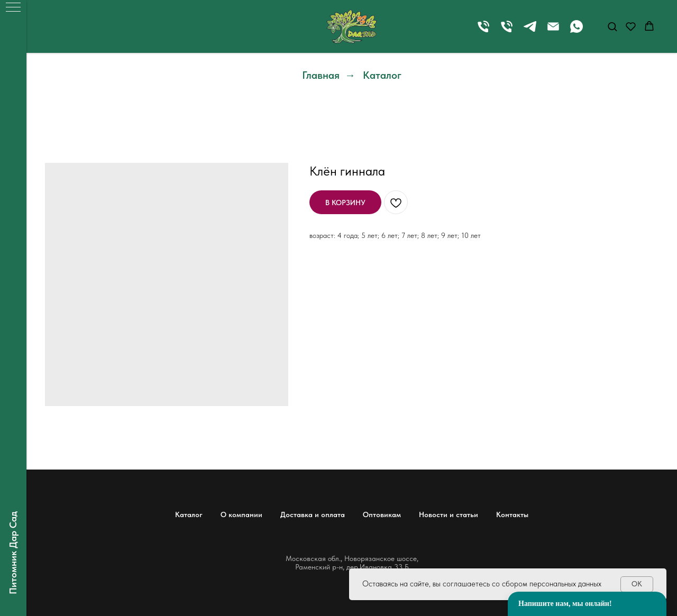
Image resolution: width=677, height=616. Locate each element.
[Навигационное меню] (13, 8)
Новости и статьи (449, 514)
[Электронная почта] (553, 31)
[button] (612, 26)
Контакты (512, 514)
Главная (321, 75)
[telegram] (530, 31)
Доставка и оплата (313, 514)
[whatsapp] (577, 31)
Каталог (382, 75)
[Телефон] (483, 31)
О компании (241, 514)
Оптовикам (382, 514)
